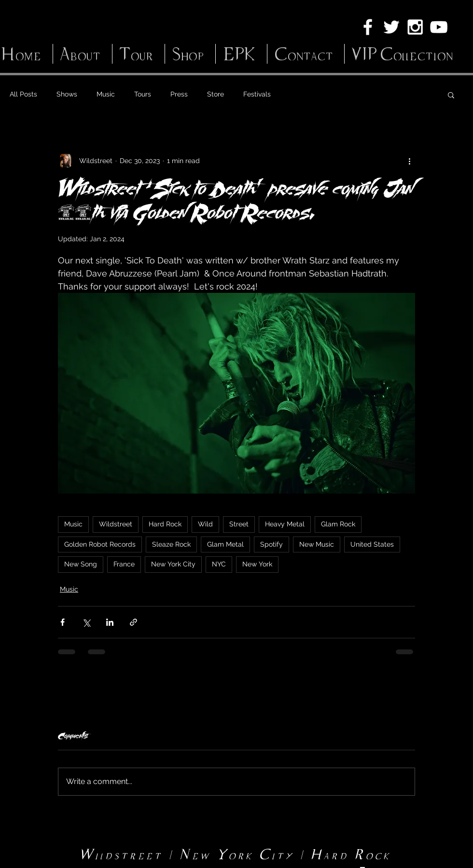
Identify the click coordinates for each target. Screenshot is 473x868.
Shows (67, 94)
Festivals (257, 94)
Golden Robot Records (100, 544)
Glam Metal (225, 544)
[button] (451, 95)
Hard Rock (165, 524)
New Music (317, 544)
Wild (205, 524)
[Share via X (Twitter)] (86, 622)
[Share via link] (133, 622)
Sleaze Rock (171, 544)
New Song (81, 564)
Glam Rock (338, 524)
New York (257, 564)
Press (179, 94)
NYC (219, 564)
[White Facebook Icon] (368, 27)
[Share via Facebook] (63, 622)
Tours (143, 94)
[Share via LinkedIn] (110, 622)
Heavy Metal (285, 524)
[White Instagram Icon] (415, 27)
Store (216, 94)
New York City (173, 564)
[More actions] (409, 161)
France (124, 564)
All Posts (23, 94)
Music (106, 94)
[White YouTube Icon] (439, 27)
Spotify (271, 544)
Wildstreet (116, 524)
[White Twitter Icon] (391, 27)
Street (239, 524)
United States (372, 544)
